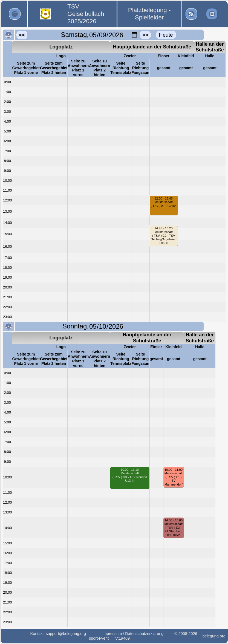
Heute (166, 35)
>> (145, 35)
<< (22, 35)
